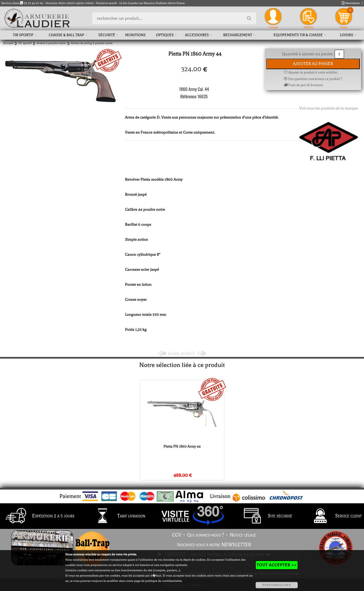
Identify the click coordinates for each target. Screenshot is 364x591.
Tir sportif (23, 35)
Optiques (165, 35)
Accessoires (197, 35)
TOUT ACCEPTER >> (277, 565)
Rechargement (238, 35)
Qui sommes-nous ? (206, 535)
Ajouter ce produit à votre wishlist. (311, 73)
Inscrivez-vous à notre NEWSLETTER (214, 545)
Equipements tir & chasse (298, 35)
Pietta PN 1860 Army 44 (182, 446)
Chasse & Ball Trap (66, 35)
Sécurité (107, 35)
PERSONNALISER (277, 585)
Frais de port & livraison (303, 85)
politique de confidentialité (163, 581)
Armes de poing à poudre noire (92, 43)
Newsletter (351, 3)
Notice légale (243, 535)
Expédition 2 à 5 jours (38, 516)
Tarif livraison (116, 516)
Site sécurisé (265, 516)
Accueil (8, 43)
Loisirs (347, 35)
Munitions (135, 35)
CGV (177, 535)
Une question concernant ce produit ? (313, 79)
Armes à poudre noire (51, 43)
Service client (334, 516)
